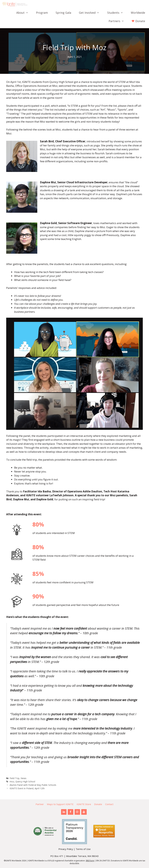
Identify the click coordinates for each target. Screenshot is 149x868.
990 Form (90, 861)
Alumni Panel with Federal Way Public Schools (33, 785)
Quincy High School (25, 781)
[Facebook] (70, 812)
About (24, 13)
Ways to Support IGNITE (60, 804)
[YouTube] (84, 812)
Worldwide (138, 13)
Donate (98, 804)
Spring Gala (63, 13)
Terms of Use (83, 849)
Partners (118, 21)
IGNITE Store (84, 804)
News (24, 778)
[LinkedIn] (64, 812)
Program (42, 13)
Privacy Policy (66, 849)
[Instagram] (77, 812)
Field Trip (15, 778)
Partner (40, 804)
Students (117, 13)
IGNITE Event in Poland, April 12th (27, 788)
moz (12, 781)
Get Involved (91, 13)
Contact (109, 804)
